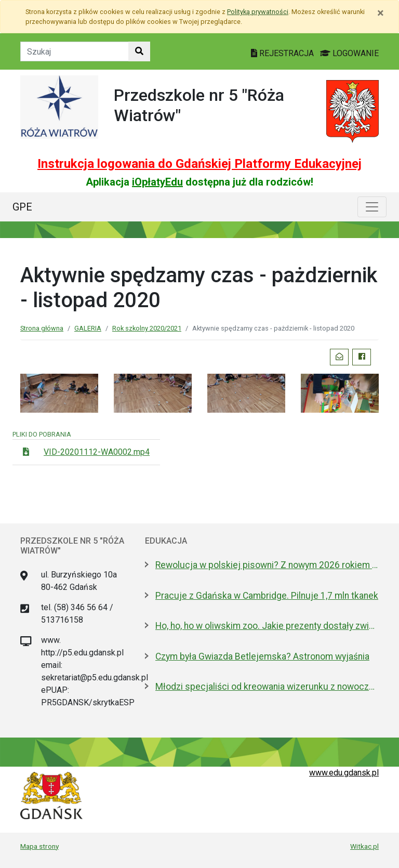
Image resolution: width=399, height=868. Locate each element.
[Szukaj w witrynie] (139, 51)
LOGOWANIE (349, 53)
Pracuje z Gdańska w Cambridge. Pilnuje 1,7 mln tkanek (267, 596)
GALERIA (88, 328)
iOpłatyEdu (157, 182)
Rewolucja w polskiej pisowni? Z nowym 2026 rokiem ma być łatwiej (267, 565)
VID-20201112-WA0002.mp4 (97, 452)
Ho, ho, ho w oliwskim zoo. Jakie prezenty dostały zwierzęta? (267, 626)
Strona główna (42, 328)
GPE (22, 207)
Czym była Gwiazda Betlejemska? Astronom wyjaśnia (262, 656)
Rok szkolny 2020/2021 (147, 328)
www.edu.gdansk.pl (344, 773)
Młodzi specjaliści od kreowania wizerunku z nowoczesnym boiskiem (267, 687)
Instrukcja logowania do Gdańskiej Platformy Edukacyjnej (199, 164)
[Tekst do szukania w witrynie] (75, 51)
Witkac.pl (364, 846)
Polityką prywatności (258, 12)
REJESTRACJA (283, 53)
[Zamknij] (381, 13)
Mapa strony (39, 846)
